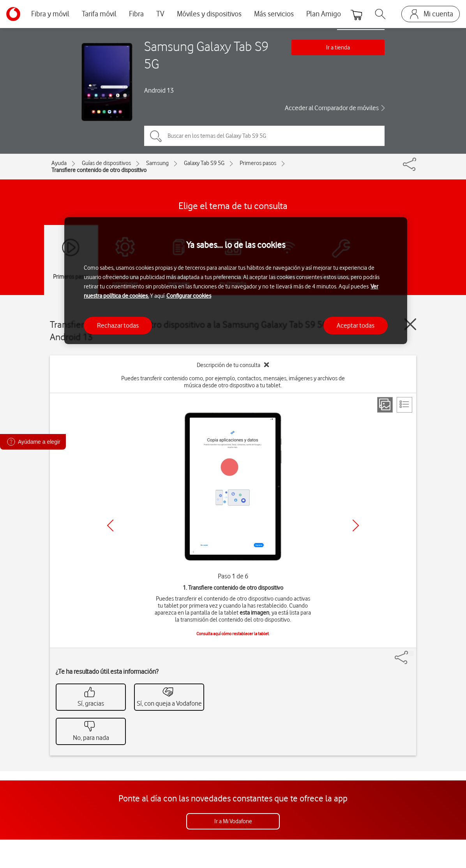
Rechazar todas (118, 325)
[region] (236, 281)
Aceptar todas (356, 325)
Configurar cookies (189, 296)
